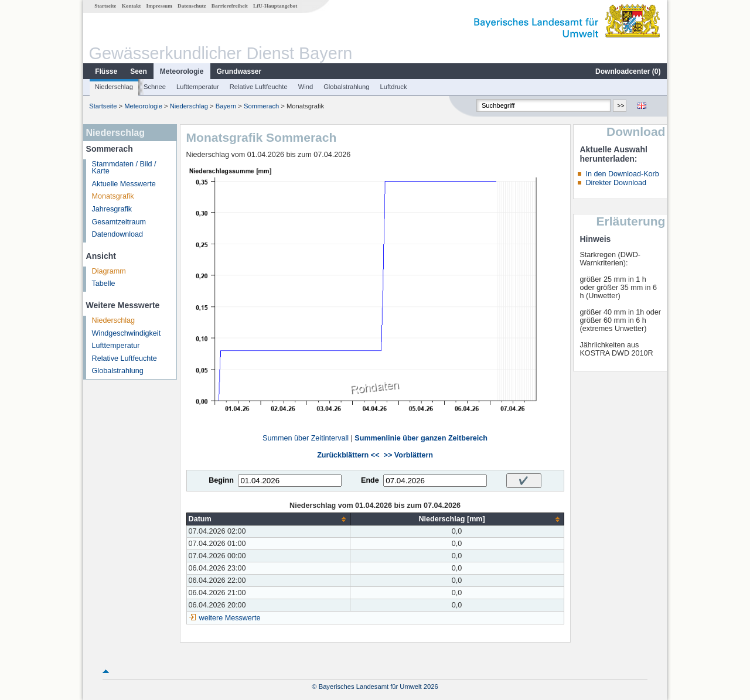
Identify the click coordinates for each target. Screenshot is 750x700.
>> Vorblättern (408, 455)
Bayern (226, 106)
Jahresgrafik (112, 209)
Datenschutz (192, 6)
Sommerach (261, 106)
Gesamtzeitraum (119, 222)
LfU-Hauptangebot (275, 6)
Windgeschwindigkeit (127, 333)
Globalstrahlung (346, 87)
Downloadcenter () (628, 71)
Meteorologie (182, 71)
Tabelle (104, 284)
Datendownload (118, 234)
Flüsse (106, 71)
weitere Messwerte (230, 618)
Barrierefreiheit (230, 6)
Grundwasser (239, 71)
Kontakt (132, 6)
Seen (139, 71)
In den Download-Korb (622, 174)
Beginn (221, 480)
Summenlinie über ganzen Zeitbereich (421, 438)
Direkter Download (616, 183)
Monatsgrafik (113, 196)
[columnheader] (268, 519)
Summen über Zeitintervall (306, 438)
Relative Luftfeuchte (259, 87)
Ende (370, 480)
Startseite (105, 6)
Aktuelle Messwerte (124, 184)
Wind (306, 87)
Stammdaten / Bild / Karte (124, 168)
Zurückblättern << (348, 455)
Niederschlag (114, 87)
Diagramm (109, 271)
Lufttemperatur (198, 87)
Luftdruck (394, 87)
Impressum (159, 6)
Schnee (155, 87)
